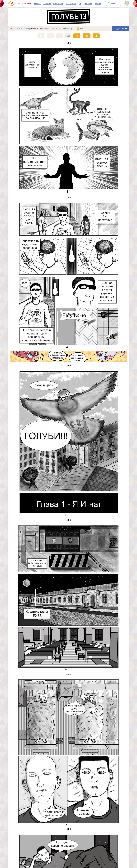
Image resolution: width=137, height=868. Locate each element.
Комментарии (69, 29)
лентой (35, 29)
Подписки (47, 3)
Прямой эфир (71, 3)
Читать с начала (17, 29)
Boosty (98, 3)
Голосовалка (58, 3)
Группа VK (88, 3)
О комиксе (44, 29)
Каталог (37, 3)
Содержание (56, 29)
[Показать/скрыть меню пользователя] (126, 3)
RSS (81, 29)
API (80, 3)
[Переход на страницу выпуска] (69, 120)
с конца (28, 29)
